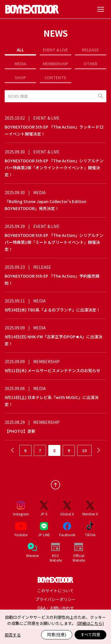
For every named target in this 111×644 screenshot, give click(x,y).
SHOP (20, 77)
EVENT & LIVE (55, 50)
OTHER (90, 64)
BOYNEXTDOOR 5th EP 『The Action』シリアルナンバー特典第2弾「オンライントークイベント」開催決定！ (54, 168)
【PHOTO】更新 (20, 431)
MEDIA (20, 64)
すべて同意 (90, 634)
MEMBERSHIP (55, 64)
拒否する (13, 635)
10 (84, 450)
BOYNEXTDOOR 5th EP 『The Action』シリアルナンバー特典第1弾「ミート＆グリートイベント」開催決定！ (54, 242)
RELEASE (90, 50)
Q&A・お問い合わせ (56, 608)
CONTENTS (55, 77)
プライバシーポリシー (55, 599)
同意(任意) (57, 634)
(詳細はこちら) (90, 623)
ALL (20, 50)
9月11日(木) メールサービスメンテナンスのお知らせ (52, 370)
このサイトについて (55, 591)
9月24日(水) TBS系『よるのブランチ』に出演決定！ (52, 310)
